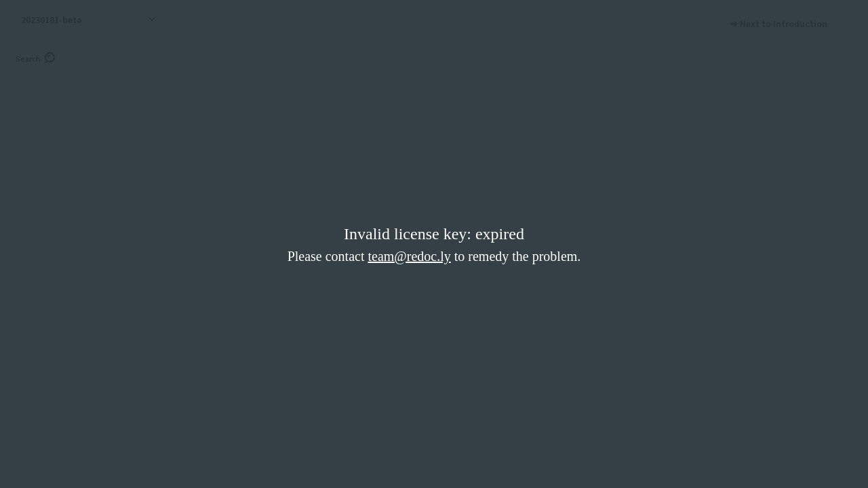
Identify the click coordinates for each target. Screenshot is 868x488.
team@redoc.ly (409, 256)
